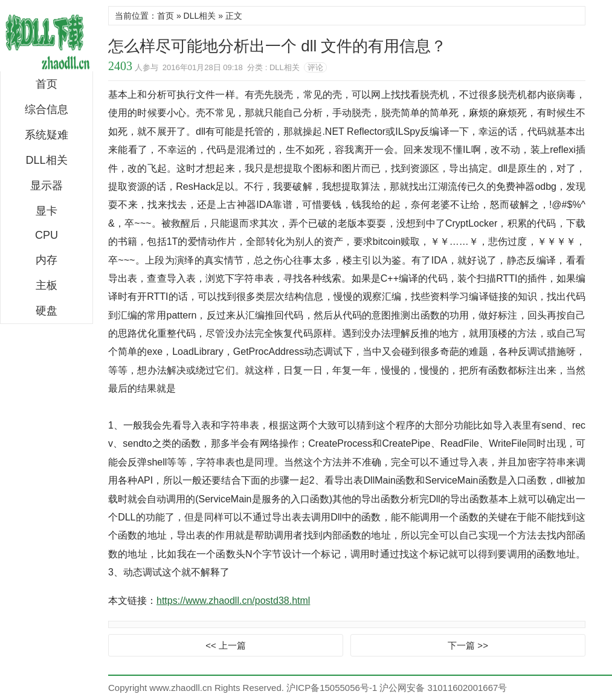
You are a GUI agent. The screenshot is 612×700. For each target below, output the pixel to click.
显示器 (47, 186)
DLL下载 (47, 39)
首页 (47, 84)
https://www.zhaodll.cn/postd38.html (233, 601)
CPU (47, 235)
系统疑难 (47, 135)
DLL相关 (46, 160)
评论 (315, 67)
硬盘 (47, 311)
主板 (47, 285)
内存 (47, 260)
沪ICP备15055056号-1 (332, 688)
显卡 (47, 211)
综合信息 (47, 109)
